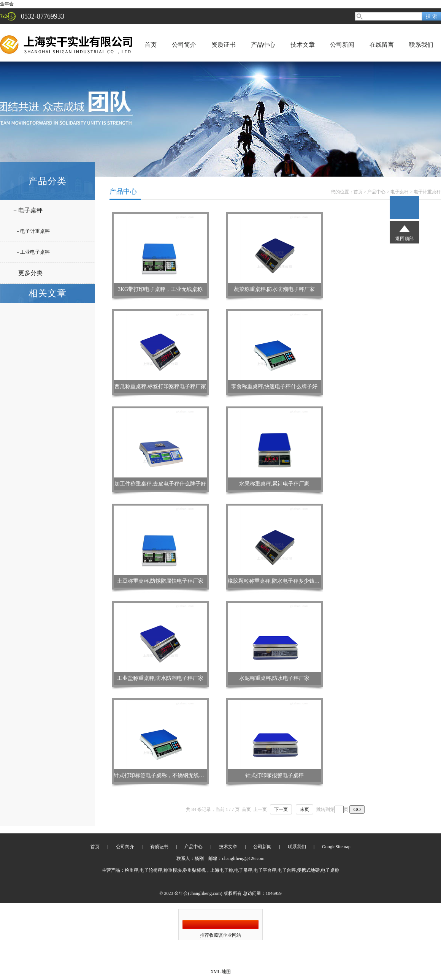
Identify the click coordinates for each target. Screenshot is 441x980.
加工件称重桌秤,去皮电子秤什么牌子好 (160, 484)
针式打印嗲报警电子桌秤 (274, 775)
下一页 (281, 809)
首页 (151, 45)
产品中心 (263, 45)
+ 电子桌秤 (28, 210)
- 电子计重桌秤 (33, 231)
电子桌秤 (400, 192)
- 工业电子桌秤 (33, 252)
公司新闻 (342, 45)
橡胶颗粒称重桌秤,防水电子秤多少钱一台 (276, 581)
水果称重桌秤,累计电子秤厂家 (274, 484)
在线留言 (382, 45)
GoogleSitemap (336, 847)
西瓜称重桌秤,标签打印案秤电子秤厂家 (160, 386)
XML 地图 (220, 972)
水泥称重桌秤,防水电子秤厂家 (274, 678)
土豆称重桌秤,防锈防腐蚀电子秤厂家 (160, 581)
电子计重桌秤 (427, 192)
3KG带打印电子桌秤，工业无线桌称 (160, 289)
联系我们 (421, 45)
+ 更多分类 (28, 273)
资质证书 (224, 45)
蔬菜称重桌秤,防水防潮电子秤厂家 (274, 289)
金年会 (7, 4)
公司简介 (184, 45)
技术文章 (303, 45)
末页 (305, 809)
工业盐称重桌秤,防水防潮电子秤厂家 (160, 678)
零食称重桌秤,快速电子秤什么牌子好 (274, 386)
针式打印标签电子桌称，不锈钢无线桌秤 (162, 775)
